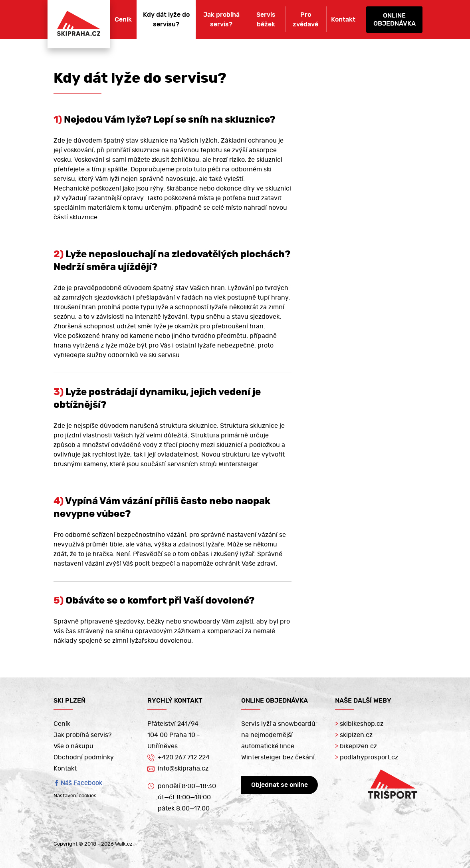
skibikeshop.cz (359, 724)
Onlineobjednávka (395, 20)
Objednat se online (280, 785)
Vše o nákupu (73, 746)
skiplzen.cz (354, 735)
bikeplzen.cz (356, 746)
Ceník (123, 20)
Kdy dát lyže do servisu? (166, 20)
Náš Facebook (81, 783)
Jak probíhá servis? (221, 20)
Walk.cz (124, 844)
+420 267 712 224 (178, 757)
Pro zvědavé (305, 20)
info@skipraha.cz (178, 769)
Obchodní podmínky (84, 757)
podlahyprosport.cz (367, 757)
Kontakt (343, 20)
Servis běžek (266, 20)
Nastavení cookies (75, 796)
